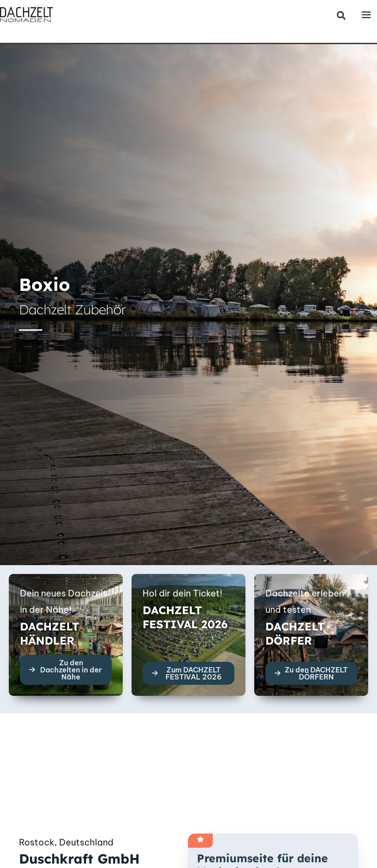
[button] (342, 16)
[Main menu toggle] (366, 15)
